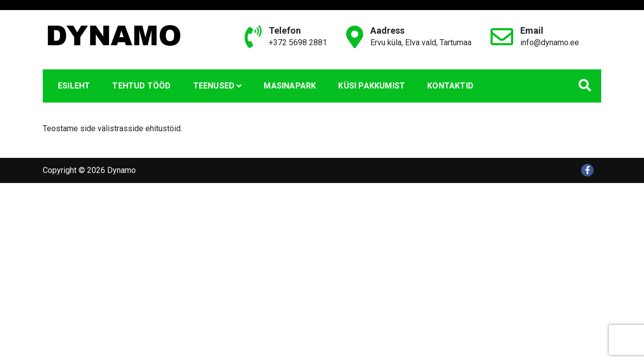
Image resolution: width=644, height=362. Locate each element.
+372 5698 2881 (298, 42)
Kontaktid (450, 86)
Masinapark (290, 86)
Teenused (214, 86)
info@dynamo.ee (550, 42)
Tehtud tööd (141, 86)
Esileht (74, 86)
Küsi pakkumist (372, 86)
